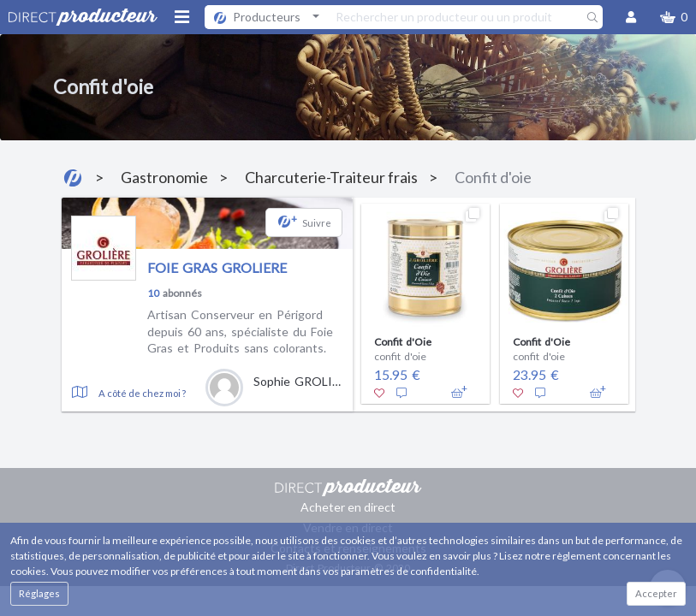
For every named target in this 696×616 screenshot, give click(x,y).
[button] (674, 17)
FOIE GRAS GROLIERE (217, 267)
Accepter (656, 593)
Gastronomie (164, 177)
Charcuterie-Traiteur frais (331, 177)
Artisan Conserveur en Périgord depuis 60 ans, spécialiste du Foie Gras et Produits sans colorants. (240, 331)
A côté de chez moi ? (142, 393)
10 (153, 293)
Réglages (39, 593)
